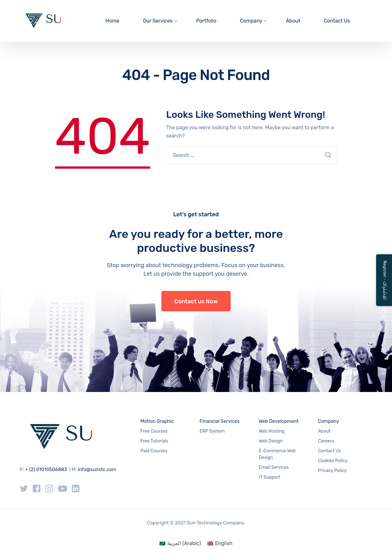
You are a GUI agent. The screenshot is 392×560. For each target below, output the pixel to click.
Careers (326, 441)
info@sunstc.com (97, 469)
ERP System (212, 431)
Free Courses (154, 431)
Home (112, 21)
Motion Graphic (157, 421)
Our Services (158, 21)
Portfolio (206, 21)
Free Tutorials (154, 441)
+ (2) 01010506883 (46, 469)
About (293, 21)
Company (251, 21)
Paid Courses (154, 451)
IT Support (270, 477)
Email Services (274, 467)
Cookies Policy (333, 461)
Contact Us (337, 21)
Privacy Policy (332, 471)
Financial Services (220, 421)
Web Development (279, 421)
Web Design (271, 441)
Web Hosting (272, 431)
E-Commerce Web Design (277, 454)
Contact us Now (196, 301)
